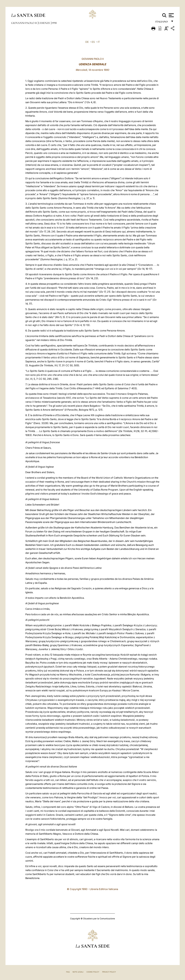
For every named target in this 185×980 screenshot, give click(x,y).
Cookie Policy (93, 972)
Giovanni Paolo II (24, 23)
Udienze (44, 23)
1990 (54, 23)
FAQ (68, 972)
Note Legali (78, 972)
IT (99, 42)
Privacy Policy (109, 972)
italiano (162, 23)
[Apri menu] (171, 15)
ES (93, 42)
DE (87, 42)
